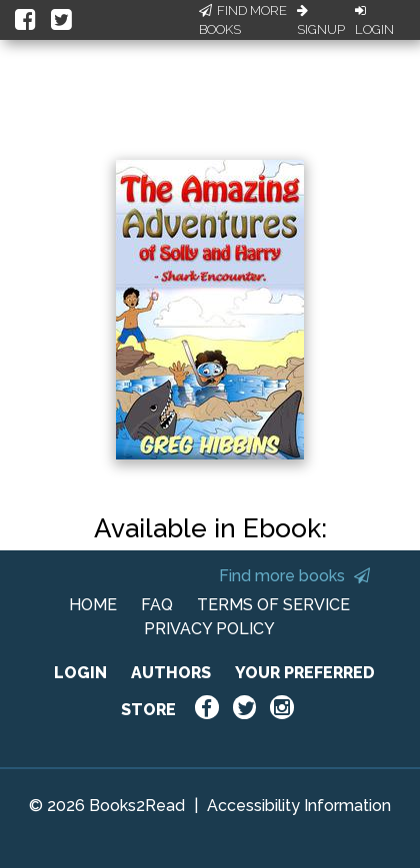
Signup (321, 21)
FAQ (157, 605)
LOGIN (80, 673)
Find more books (294, 576)
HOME (93, 605)
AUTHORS (171, 673)
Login (374, 21)
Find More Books (243, 20)
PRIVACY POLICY (209, 629)
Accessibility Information (299, 806)
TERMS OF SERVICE (273, 605)
